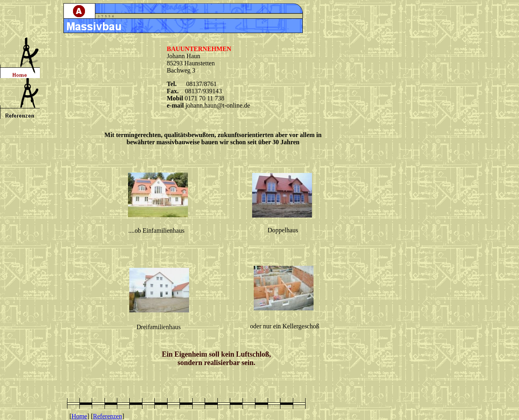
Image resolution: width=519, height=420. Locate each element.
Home (79, 416)
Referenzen (108, 416)
